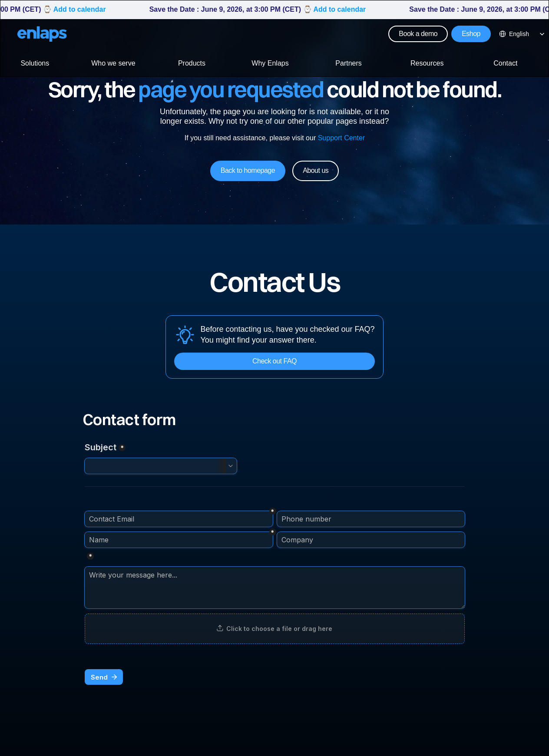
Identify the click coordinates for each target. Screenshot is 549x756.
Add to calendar (83, 9)
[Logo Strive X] (42, 34)
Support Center (341, 138)
